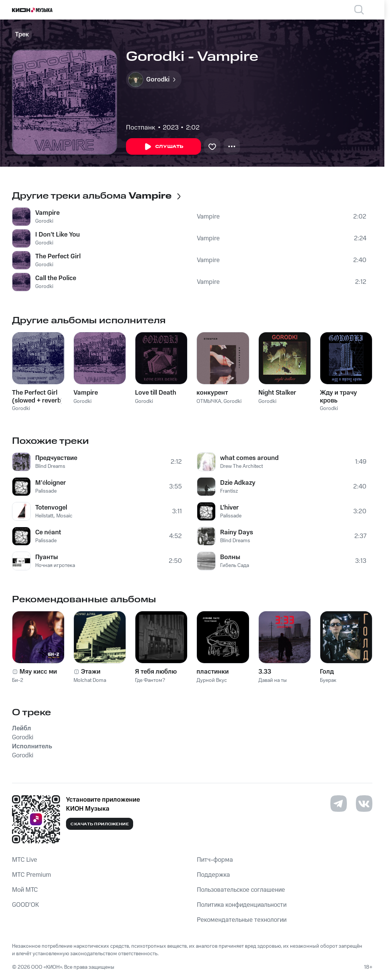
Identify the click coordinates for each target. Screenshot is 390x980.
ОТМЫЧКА (209, 401)
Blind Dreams (50, 466)
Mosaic (64, 516)
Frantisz (229, 491)
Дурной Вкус (212, 680)
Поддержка (213, 875)
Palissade (46, 491)
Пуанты (47, 557)
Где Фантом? (150, 680)
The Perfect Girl (58, 256)
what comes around (249, 458)
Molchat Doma (90, 680)
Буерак (328, 680)
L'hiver (229, 508)
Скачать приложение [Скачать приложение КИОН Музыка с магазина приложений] (100, 824)
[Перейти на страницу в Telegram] (339, 804)
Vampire (47, 213)
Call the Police (56, 278)
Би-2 (18, 680)
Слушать (163, 147)
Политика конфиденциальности (242, 905)
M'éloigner (51, 483)
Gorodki (44, 221)
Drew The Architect (241, 466)
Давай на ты (273, 680)
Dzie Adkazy (238, 483)
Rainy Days (237, 532)
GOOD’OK (25, 905)
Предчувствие (56, 458)
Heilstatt (44, 516)
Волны (230, 557)
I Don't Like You (58, 235)
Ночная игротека (55, 565)
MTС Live (25, 860)
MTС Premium (31, 875)
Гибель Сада (235, 565)
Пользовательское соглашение (241, 890)
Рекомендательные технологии (242, 920)
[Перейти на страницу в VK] (364, 804)
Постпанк (141, 128)
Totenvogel (51, 508)
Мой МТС (25, 890)
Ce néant (48, 532)
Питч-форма (215, 860)
